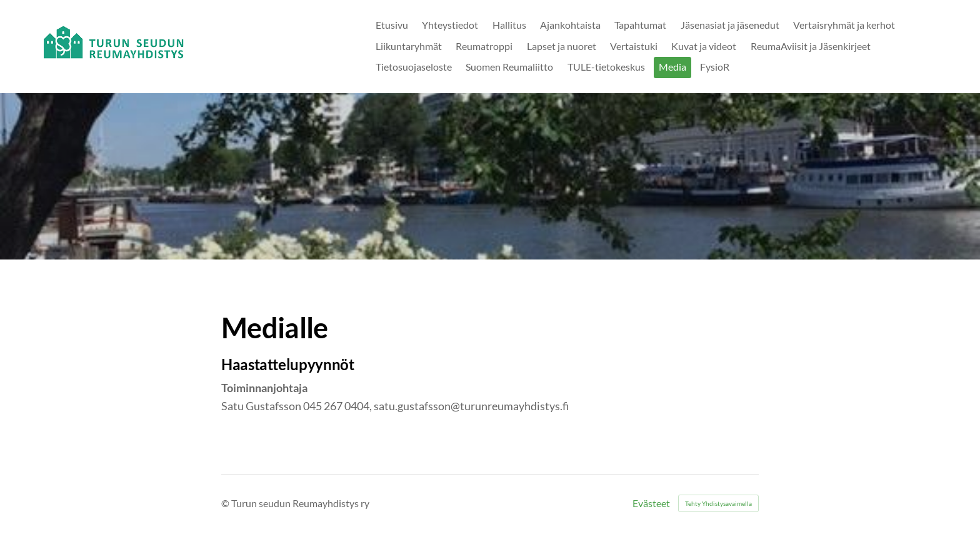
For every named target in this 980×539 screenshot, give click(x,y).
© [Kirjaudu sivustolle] (226, 503)
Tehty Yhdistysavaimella (718, 503)
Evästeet (651, 503)
